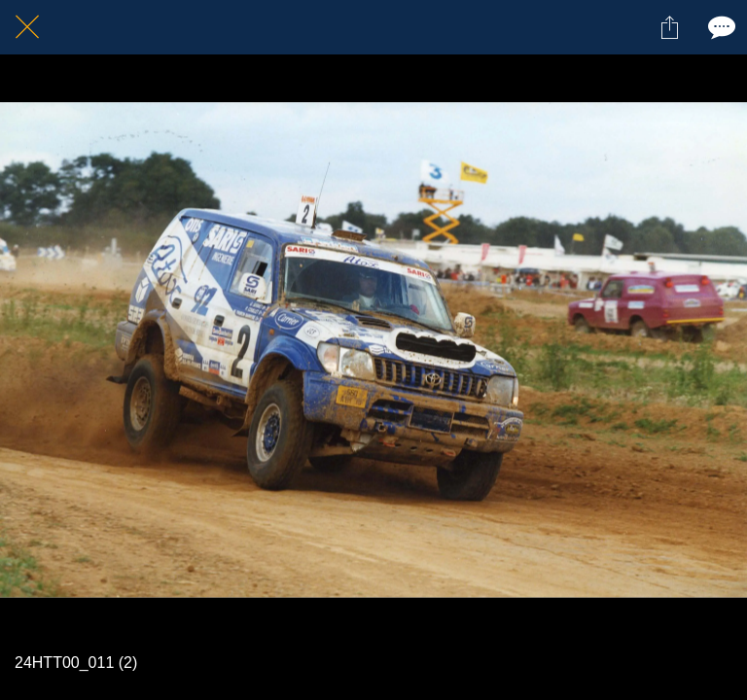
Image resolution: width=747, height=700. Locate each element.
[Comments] (720, 27)
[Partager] (669, 27)
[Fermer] (27, 27)
